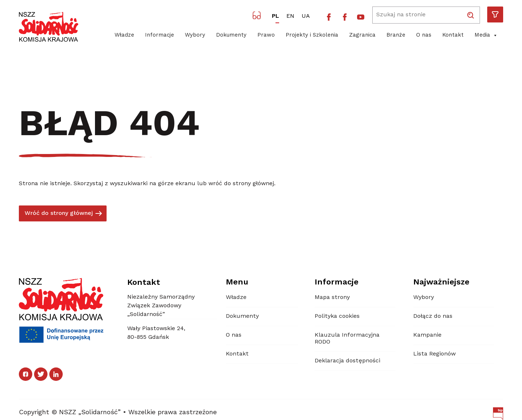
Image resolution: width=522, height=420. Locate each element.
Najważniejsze (441, 282)
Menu (237, 282)
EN (290, 16)
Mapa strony (332, 298)
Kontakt (453, 35)
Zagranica (362, 35)
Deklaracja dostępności (347, 361)
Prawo (266, 35)
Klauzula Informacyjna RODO (347, 339)
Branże (396, 35)
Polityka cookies (337, 316)
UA (306, 16)
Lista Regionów (434, 354)
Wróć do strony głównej (59, 213)
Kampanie (427, 335)
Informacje (159, 35)
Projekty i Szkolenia (312, 35)
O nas (424, 35)
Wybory (195, 35)
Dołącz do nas (433, 316)
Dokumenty (231, 35)
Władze (124, 35)
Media (486, 36)
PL (275, 16)
